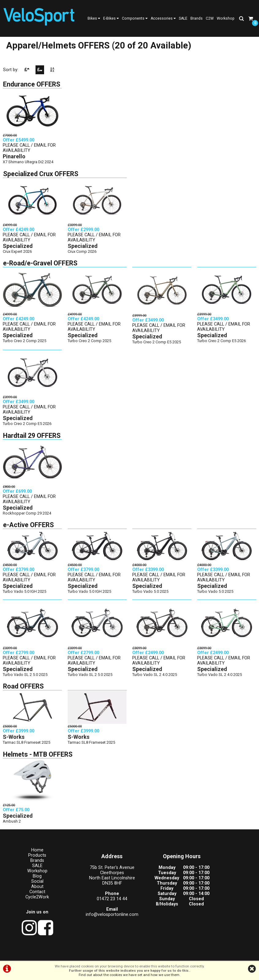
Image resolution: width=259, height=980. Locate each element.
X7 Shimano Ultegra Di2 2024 (28, 167)
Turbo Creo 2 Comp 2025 (25, 345)
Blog (32, 880)
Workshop (226, 18)
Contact (32, 896)
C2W (210, 18)
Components (135, 18)
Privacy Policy (137, 954)
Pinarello (14, 161)
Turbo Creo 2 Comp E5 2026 (222, 345)
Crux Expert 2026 (18, 256)
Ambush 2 (12, 825)
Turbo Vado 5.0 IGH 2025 (25, 595)
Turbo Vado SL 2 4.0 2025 (155, 678)
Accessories (163, 18)
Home (32, 854)
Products (32, 859)
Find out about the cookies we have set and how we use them (129, 975)
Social (32, 885)
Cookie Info (166, 954)
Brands (197, 18)
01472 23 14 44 (97, 903)
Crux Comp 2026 (82, 256)
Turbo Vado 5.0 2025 (151, 595)
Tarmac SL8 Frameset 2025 (27, 746)
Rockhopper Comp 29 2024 (27, 517)
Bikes (94, 18)
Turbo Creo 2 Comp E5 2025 (157, 347)
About (32, 891)
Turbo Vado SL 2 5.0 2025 (25, 678)
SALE (183, 18)
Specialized (18, 251)
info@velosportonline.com (97, 918)
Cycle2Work (32, 901)
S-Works (14, 740)
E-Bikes (111, 18)
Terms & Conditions (101, 954)
